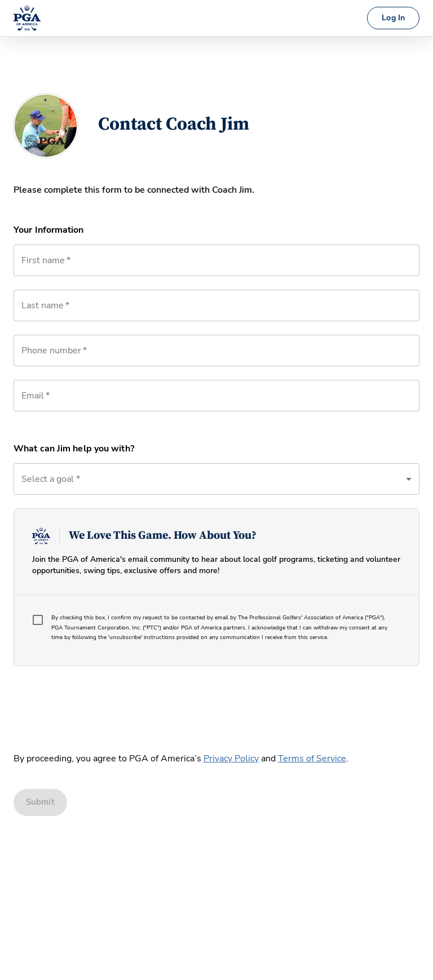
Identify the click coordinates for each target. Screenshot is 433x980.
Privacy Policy (231, 759)
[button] (216, 479)
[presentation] (99, 706)
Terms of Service (312, 759)
